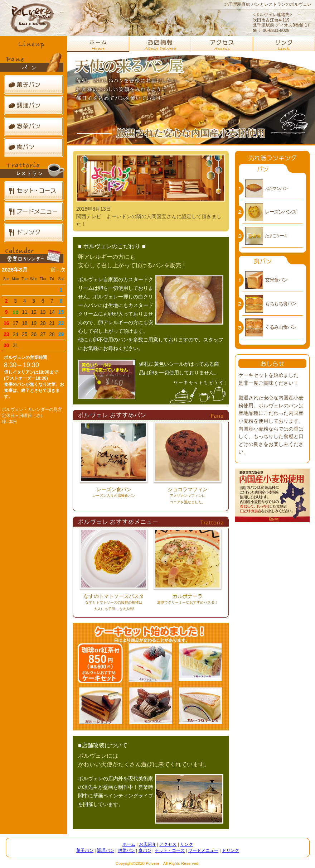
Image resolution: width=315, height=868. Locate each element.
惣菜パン (34, 126)
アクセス (168, 844)
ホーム (129, 844)
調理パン (34, 106)
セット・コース (34, 191)
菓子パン (34, 85)
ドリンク (34, 232)
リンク (186, 844)
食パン (34, 147)
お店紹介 (147, 844)
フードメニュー (34, 212)
